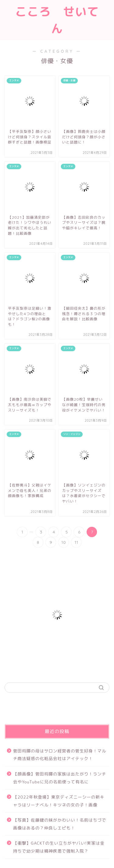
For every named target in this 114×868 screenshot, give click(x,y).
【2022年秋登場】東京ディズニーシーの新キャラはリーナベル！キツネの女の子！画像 (59, 801)
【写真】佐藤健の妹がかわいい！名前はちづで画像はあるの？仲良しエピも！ (60, 824)
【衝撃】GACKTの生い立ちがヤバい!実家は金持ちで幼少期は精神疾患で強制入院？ (59, 847)
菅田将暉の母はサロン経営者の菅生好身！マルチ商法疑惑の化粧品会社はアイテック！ (60, 755)
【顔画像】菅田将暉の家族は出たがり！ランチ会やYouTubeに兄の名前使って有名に (60, 778)
